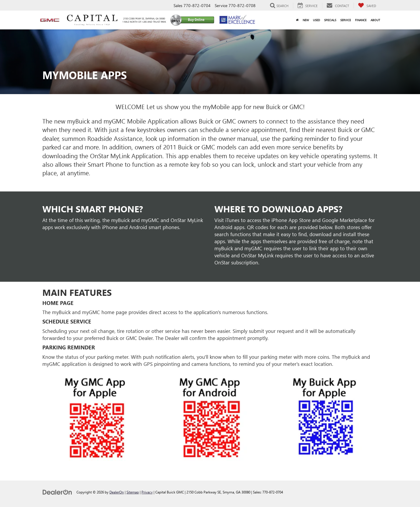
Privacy (147, 492)
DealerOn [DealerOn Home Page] (117, 492)
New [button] (306, 20)
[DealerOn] (57, 492)
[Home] (297, 20)
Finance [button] (361, 20)
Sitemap (133, 492)
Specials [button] (330, 20)
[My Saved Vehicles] (367, 6)
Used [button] (316, 20)
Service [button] (346, 20)
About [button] (375, 20)
